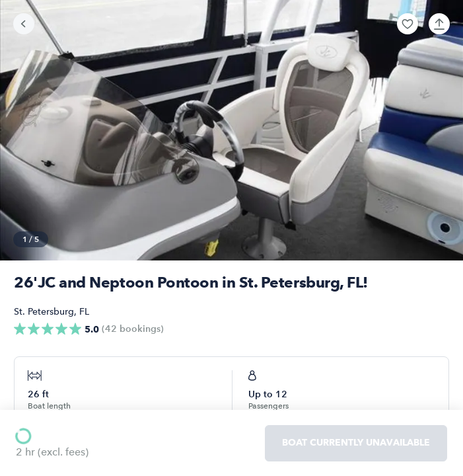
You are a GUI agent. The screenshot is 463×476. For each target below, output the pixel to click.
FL (84, 312)
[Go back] (24, 24)
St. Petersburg (44, 312)
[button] (408, 24)
